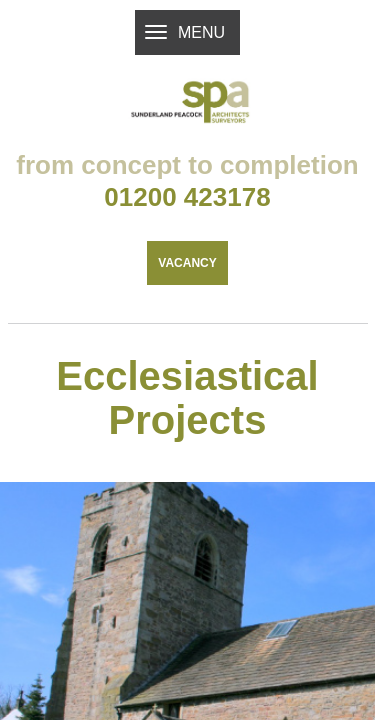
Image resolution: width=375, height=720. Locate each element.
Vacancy (187, 306)
